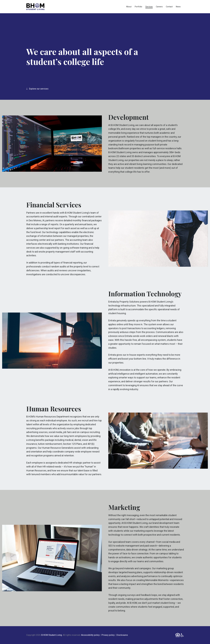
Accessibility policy (90, 635)
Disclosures (122, 635)
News (178, 7)
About (129, 7)
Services (149, 7)
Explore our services (37, 89)
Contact (169, 7)
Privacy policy (108, 635)
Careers (159, 7)
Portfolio (138, 7)
